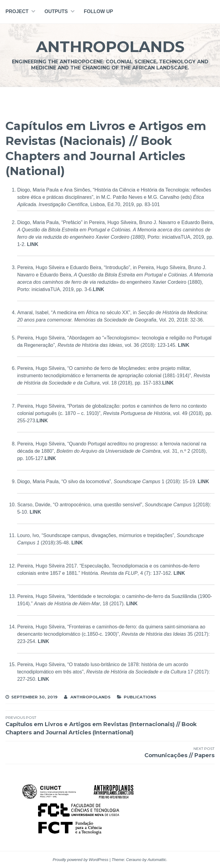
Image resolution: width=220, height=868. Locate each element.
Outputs (56, 11)
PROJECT (17, 11)
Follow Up (98, 11)
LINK (32, 244)
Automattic (157, 860)
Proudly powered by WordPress (81, 860)
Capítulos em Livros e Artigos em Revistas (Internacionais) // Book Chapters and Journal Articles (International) (110, 725)
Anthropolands (110, 47)
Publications (140, 697)
